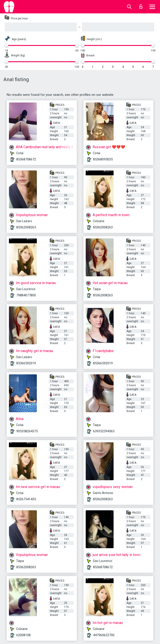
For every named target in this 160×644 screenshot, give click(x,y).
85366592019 (26, 363)
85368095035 (103, 159)
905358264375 (27, 431)
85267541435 (26, 499)
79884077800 (26, 295)
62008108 (23, 635)
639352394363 (104, 431)
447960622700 (104, 635)
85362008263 (26, 227)
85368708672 (26, 159)
